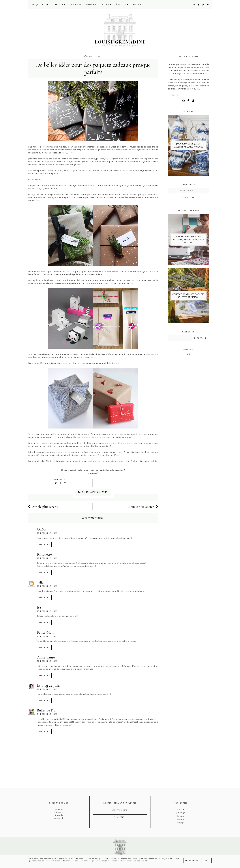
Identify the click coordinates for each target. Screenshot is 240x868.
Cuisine (181, 809)
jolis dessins (152, 354)
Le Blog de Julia (48, 685)
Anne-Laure (46, 657)
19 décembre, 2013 (47, 611)
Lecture (106, 5)
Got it (206, 861)
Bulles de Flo (46, 710)
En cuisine (76, 5)
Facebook (59, 818)
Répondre (44, 545)
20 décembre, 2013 (47, 661)
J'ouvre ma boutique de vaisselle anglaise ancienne (188, 145)
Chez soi (59, 5)
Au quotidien (40, 5)
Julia (40, 582)
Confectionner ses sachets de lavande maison (188, 296)
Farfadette (44, 554)
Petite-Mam (46, 632)
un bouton (82, 363)
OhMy (42, 529)
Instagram (59, 809)
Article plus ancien (143, 507)
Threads (59, 815)
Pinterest (59, 812)
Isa (39, 607)
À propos (122, 5)
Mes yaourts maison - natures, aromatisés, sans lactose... (188, 239)
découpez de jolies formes (120, 443)
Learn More (192, 861)
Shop (137, 5)
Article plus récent (43, 507)
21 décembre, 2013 (47, 714)
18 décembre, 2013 (47, 533)
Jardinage (181, 813)
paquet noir (59, 452)
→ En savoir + (174, 95)
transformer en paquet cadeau (91, 437)
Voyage (91, 5)
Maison (181, 819)
